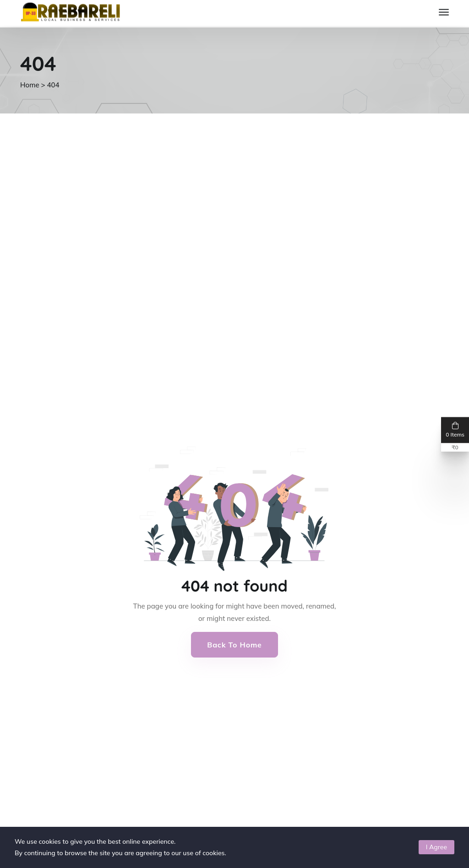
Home (30, 85)
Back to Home (234, 645)
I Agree (436, 847)
